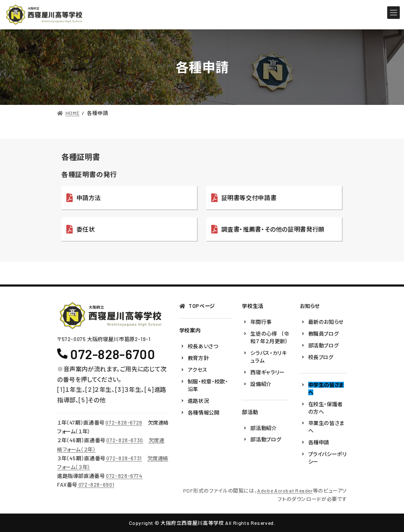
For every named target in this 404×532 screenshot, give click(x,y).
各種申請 (319, 443)
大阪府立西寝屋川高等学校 (192, 523)
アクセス (197, 370)
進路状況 (198, 401)
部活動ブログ (266, 440)
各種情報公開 (204, 412)
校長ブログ (321, 357)
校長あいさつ (203, 347)
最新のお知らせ (326, 322)
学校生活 (252, 306)
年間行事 (261, 322)
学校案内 (190, 330)
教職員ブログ (324, 334)
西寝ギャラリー (267, 372)
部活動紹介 (264, 428)
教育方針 (198, 358)
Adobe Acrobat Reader (285, 490)
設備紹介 (261, 384)
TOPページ (202, 306)
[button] (130, 198)
